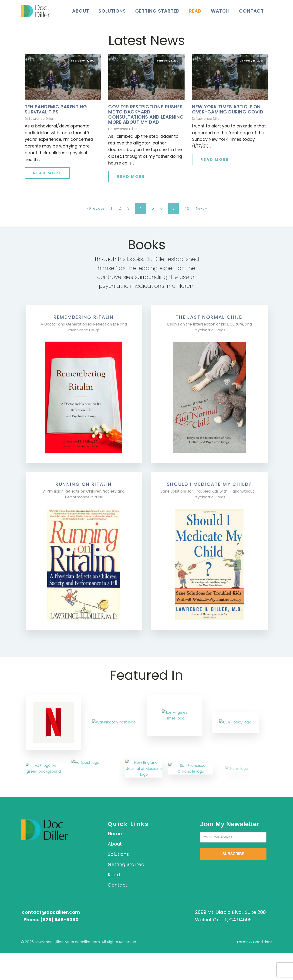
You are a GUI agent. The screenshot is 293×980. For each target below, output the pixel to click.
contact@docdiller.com (51, 912)
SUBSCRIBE (233, 854)
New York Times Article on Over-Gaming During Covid (228, 109)
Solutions (112, 11)
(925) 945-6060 (59, 920)
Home (115, 834)
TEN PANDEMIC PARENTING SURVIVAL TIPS (56, 109)
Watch (220, 11)
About (81, 11)
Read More (47, 173)
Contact (251, 11)
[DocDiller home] (54, 830)
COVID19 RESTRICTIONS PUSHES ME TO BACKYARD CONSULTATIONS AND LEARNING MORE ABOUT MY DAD (146, 114)
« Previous (96, 208)
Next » (201, 208)
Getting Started (157, 11)
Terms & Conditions (254, 942)
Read (195, 11)
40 (187, 208)
